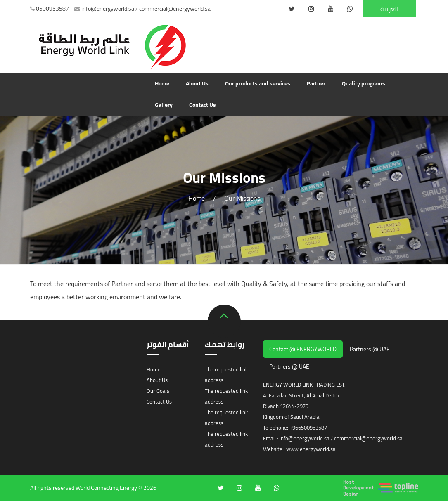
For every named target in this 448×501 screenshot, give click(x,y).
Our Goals (158, 391)
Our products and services (258, 83)
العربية (389, 9)
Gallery (164, 105)
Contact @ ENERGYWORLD (303, 349)
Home (162, 83)
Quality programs (364, 83)
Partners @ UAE (370, 349)
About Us (197, 83)
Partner (316, 83)
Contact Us (203, 105)
